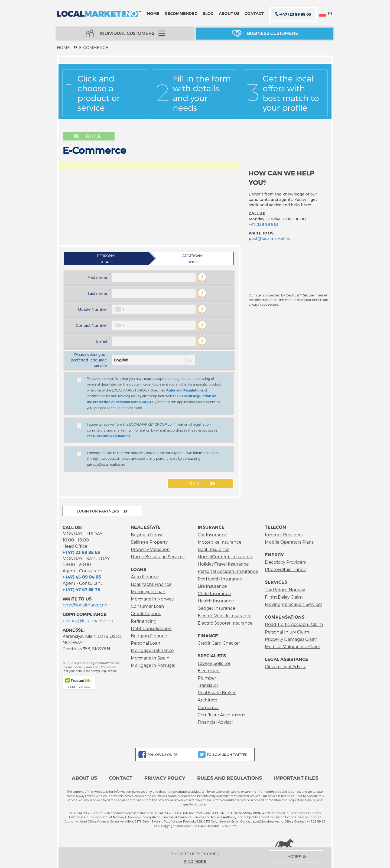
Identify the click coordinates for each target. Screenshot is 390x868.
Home (153, 13)
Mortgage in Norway (152, 599)
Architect (207, 700)
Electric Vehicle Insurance (225, 616)
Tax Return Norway (285, 590)
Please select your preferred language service (89, 360)
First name (97, 277)
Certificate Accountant (221, 715)
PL (326, 14)
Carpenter (208, 707)
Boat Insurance (214, 549)
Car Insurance (212, 535)
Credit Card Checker (219, 643)
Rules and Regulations (185, 390)
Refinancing (144, 621)
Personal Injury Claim (287, 632)
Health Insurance (216, 601)
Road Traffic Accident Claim (294, 624)
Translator (208, 685)
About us (229, 13)
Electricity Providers (285, 562)
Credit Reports (146, 613)
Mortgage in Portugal (153, 665)
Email (102, 341)
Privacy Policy (130, 396)
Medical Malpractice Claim (293, 646)
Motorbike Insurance (220, 542)
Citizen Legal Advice (286, 666)
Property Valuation (150, 549)
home (63, 47)
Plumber (207, 678)
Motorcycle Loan (148, 591)
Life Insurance (212, 586)
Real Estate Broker (217, 692)
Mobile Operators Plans (289, 542)
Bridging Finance (149, 636)
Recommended (181, 13)
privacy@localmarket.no (88, 620)
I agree (296, 856)
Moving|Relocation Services (294, 604)
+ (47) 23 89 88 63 (81, 552)
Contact (254, 13)
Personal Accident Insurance (228, 571)
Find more (195, 861)
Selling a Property (149, 542)
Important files (296, 778)
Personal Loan (146, 643)
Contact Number (91, 325)
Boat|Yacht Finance (151, 584)
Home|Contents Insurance (225, 557)
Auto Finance (145, 577)
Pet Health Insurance (220, 579)
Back (87, 136)
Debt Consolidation (151, 628)
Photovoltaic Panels (286, 569)
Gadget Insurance (216, 608)
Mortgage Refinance (152, 650)
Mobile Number (92, 309)
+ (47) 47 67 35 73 (81, 589)
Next (202, 484)
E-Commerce (94, 47)
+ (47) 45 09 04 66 (82, 577)
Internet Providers (284, 535)
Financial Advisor (215, 722)
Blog (208, 13)
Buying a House (147, 535)
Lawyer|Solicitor (214, 663)
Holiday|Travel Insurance (223, 564)
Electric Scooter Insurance (225, 623)
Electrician (209, 670)
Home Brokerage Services (158, 557)
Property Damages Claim (291, 639)
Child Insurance (214, 593)
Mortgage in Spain (150, 658)
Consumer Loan (147, 606)
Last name (97, 293)
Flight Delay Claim (284, 597)
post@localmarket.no (270, 239)
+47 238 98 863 (264, 224)
